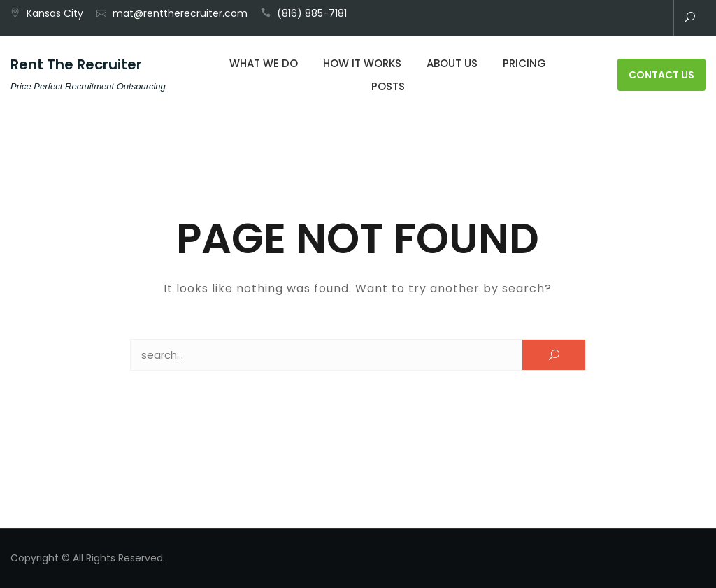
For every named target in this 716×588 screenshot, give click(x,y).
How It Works (362, 63)
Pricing (524, 63)
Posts (388, 86)
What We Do (264, 63)
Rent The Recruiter (76, 64)
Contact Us (661, 75)
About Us (452, 63)
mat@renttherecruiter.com (180, 13)
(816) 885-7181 (312, 13)
